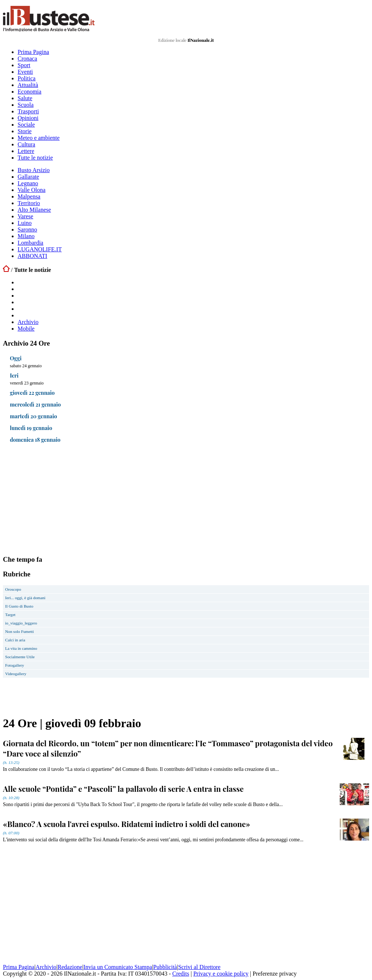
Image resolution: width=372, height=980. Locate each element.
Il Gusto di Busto (19, 606)
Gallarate (28, 177)
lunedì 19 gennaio (31, 428)
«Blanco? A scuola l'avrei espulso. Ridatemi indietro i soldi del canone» (126, 824)
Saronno (27, 229)
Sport (24, 65)
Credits (181, 974)
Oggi (16, 358)
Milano (26, 236)
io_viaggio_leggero (21, 623)
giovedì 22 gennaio (32, 393)
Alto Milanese (34, 210)
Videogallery (16, 674)
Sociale (26, 125)
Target (10, 615)
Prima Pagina (33, 52)
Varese (25, 216)
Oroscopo (13, 589)
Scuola (26, 105)
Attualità (28, 85)
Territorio (29, 203)
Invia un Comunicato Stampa (118, 967)
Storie (25, 131)
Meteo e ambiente (39, 138)
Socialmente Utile (20, 657)
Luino (25, 223)
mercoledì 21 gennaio (35, 404)
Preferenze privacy (275, 974)
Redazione (70, 967)
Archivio (28, 322)
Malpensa (29, 196)
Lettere (26, 151)
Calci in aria (15, 640)
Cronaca (27, 59)
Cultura (26, 144)
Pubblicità (165, 967)
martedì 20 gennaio (34, 416)
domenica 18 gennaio (35, 440)
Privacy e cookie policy (221, 974)
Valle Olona (32, 190)
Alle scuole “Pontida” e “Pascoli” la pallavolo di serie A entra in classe (123, 788)
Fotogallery (15, 665)
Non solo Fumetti (19, 631)
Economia (30, 92)
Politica (27, 78)
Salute (25, 98)
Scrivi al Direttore (199, 967)
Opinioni (28, 118)
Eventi (25, 72)
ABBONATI (32, 256)
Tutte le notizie (35, 158)
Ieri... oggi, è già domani (25, 598)
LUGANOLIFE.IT (40, 249)
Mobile (26, 329)
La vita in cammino (21, 648)
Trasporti (28, 111)
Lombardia (30, 243)
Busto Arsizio (34, 170)
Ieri (14, 375)
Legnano (28, 183)
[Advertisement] (58, 501)
